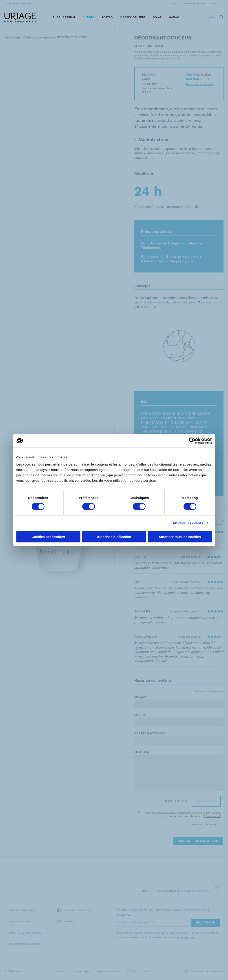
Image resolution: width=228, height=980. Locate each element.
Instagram (66, 922)
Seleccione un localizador (204, 971)
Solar (157, 17)
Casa (8, 37)
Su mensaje (143, 752)
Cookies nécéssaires (48, 537)
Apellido (141, 697)
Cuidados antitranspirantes (39, 37)
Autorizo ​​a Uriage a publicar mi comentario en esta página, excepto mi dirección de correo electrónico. (179, 815)
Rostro (107, 17)
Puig (148, 971)
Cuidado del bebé (133, 17)
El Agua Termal (64, 17)
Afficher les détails (188, 523)
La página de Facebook (74, 910)
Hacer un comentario (200, 84)
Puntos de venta (196, 3)
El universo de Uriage (18, 3)
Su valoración (176, 801)
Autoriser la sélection (114, 537)
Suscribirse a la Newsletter (203, 824)
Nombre (141, 715)
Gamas (174, 17)
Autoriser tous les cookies (180, 537)
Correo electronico (150, 734)
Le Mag (175, 3)
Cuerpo (89, 17)
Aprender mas (212, 816)
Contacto (217, 3)
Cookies (132, 971)
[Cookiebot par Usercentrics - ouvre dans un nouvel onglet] (192, 441)
